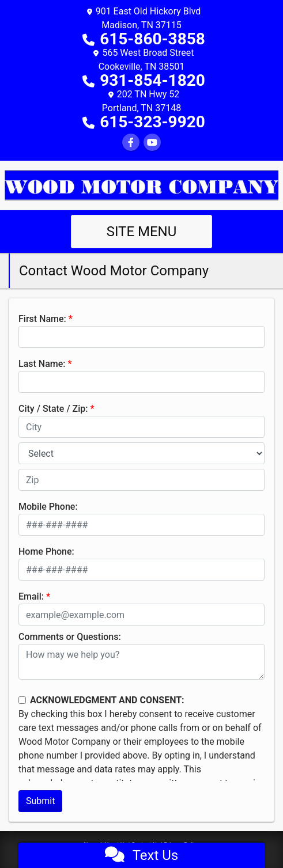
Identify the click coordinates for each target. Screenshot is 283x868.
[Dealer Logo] (141, 185)
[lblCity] (141, 427)
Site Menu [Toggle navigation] (142, 232)
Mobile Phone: (48, 507)
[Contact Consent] (22, 700)
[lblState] (141, 453)
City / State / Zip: (53, 409)
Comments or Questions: (70, 637)
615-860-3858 (152, 39)
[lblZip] (141, 480)
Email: (31, 596)
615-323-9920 (152, 122)
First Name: (42, 319)
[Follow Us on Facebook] (131, 143)
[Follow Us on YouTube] (152, 143)
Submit (40, 801)
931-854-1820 (152, 80)
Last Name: (42, 364)
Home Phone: (46, 551)
